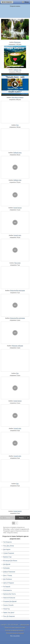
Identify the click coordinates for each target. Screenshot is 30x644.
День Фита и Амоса (17, 97)
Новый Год (6, 609)
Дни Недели (7, 549)
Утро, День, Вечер (8, 546)
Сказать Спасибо (8, 605)
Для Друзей (7, 564)
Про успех (17, 263)
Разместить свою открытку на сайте (15, 627)
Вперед (21, 518)
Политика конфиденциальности (14, 630)
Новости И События (9, 598)
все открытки (7, 2)
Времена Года (7, 557)
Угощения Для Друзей (10, 601)
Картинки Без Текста (9, 594)
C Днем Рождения (9, 553)
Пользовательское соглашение (15, 633)
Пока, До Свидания (9, 616)
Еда (17, 125)
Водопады (17, 42)
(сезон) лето (17, 235)
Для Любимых (8, 579)
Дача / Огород (8, 575)
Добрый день (17, 153)
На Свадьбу (7, 587)
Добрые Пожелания (9, 572)
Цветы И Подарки (9, 583)
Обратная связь (25, 625)
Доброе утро (17, 70)
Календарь (6, 568)
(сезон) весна (17, 208)
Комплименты (7, 590)
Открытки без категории (17, 290)
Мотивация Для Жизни (10, 561)
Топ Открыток (7, 542)
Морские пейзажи (17, 346)
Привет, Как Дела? (9, 613)
